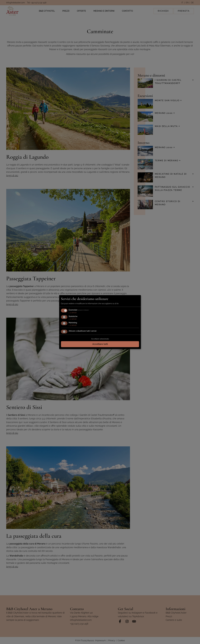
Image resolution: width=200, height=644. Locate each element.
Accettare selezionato (100, 339)
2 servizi (73, 313)
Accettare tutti (100, 344)
